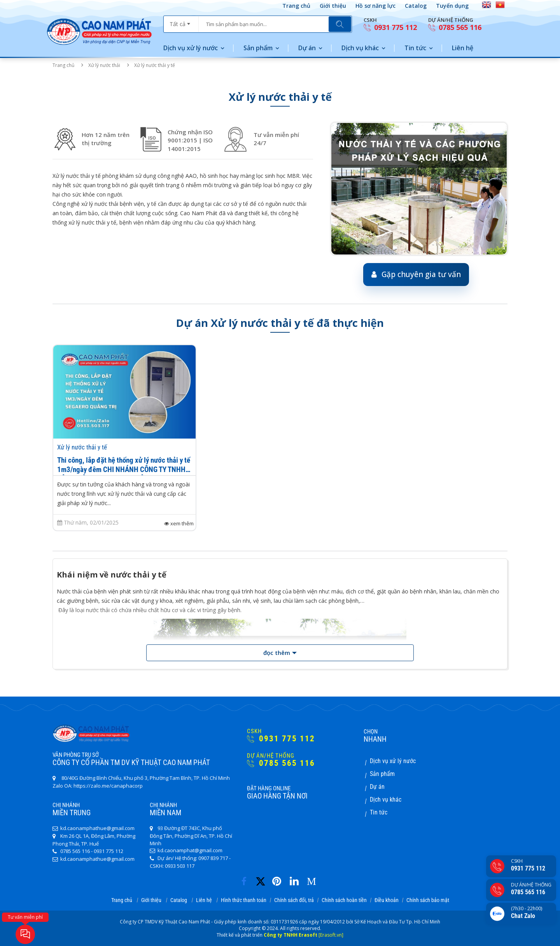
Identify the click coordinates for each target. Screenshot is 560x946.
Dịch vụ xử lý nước (191, 48)
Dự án (307, 48)
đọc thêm (277, 653)
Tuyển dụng (452, 6)
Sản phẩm (258, 48)
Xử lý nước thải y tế (82, 447)
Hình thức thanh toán (244, 900)
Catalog (416, 6)
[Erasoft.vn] (331, 935)
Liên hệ (463, 48)
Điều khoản (387, 900)
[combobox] (181, 21)
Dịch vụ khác (360, 48)
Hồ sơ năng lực (375, 6)
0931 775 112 (390, 27)
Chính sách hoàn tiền (344, 900)
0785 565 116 (455, 27)
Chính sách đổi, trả (294, 900)
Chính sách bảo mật (428, 900)
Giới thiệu (333, 6)
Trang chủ (296, 6)
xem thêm (179, 524)
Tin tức (415, 48)
